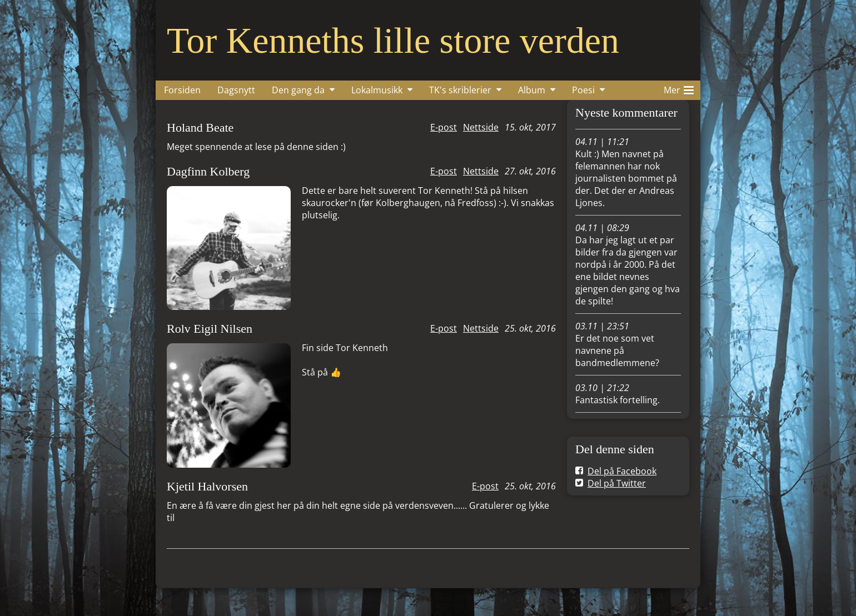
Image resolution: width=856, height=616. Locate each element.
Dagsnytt (236, 90)
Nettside (481, 127)
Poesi (583, 90)
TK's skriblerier (460, 90)
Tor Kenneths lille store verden (393, 40)
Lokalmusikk (377, 90)
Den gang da (298, 90)
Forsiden (182, 90)
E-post (444, 127)
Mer (679, 88)
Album (532, 90)
